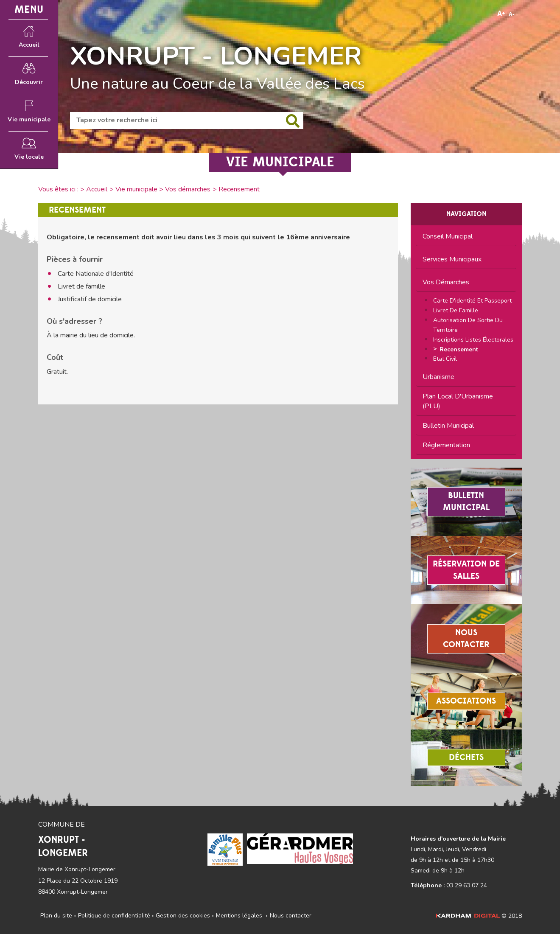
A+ (501, 14)
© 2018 (479, 916)
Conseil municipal (448, 236)
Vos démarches (188, 189)
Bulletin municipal (448, 426)
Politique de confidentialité (114, 916)
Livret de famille (456, 310)
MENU (29, 10)
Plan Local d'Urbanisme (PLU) (458, 401)
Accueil (97, 189)
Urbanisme (438, 377)
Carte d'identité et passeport (472, 301)
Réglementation (446, 445)
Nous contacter (291, 916)
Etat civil (445, 359)
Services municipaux (452, 259)
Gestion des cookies (183, 916)
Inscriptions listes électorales (473, 340)
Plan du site (56, 916)
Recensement (459, 349)
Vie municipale (136, 189)
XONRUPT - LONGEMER (216, 56)
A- (512, 14)
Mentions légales (239, 916)
